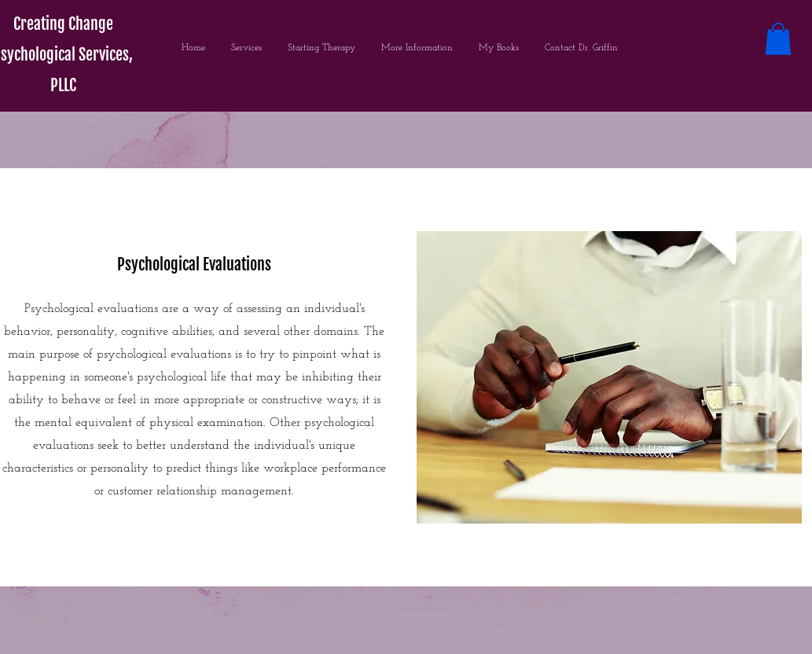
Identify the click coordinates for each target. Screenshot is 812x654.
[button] (778, 39)
